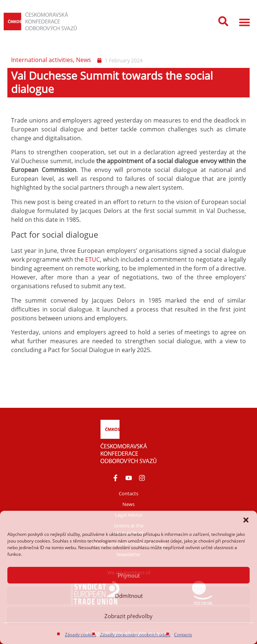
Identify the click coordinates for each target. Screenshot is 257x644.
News (84, 60)
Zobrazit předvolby (128, 616)
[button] (246, 520)
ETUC (93, 259)
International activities (42, 60)
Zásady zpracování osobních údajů (135, 635)
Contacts (183, 635)
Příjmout (129, 575)
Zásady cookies (81, 635)
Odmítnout (129, 596)
